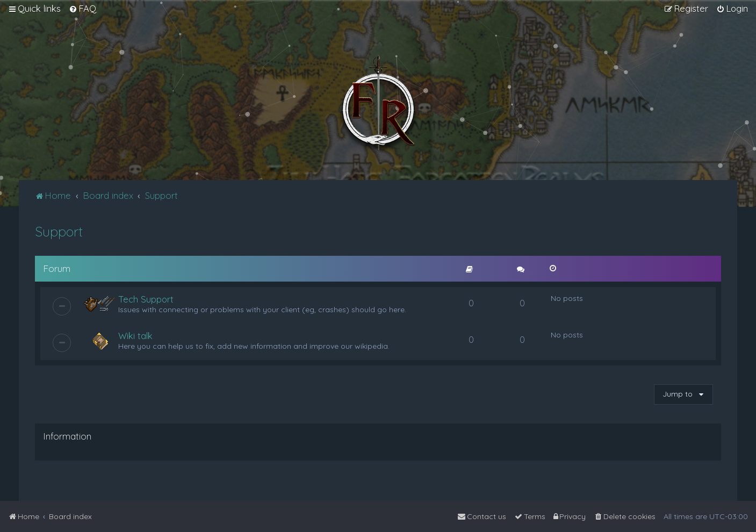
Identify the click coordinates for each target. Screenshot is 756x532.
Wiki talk (135, 336)
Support (59, 231)
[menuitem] (82, 9)
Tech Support (146, 299)
